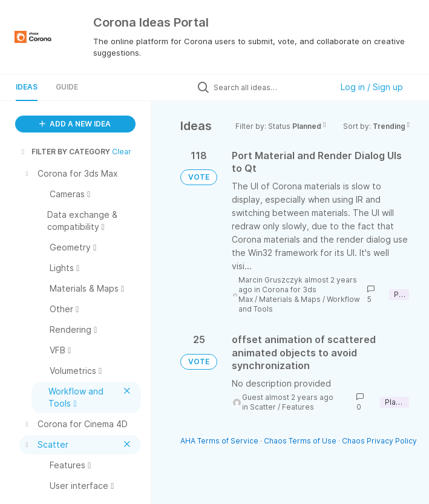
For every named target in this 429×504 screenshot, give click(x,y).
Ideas (27, 87)
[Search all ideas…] (270, 87)
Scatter (263, 407)
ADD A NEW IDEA (75, 124)
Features (298, 407)
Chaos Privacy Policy (379, 441)
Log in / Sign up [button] (372, 87)
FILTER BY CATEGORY (65, 152)
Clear (122, 152)
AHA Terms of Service (220, 441)
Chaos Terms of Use (300, 441)
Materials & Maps (290, 299)
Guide (67, 87)
